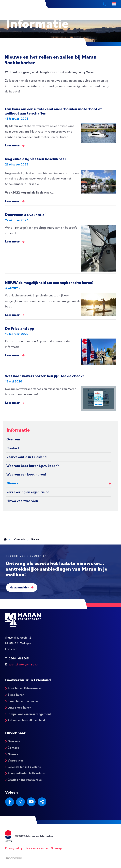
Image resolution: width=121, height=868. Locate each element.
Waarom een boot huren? (26, 474)
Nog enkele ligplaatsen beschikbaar (36, 159)
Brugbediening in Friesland (25, 773)
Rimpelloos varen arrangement (28, 714)
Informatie (18, 430)
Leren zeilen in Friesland (23, 767)
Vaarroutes (14, 760)
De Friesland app (19, 328)
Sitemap (56, 848)
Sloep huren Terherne (21, 701)
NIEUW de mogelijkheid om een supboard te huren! (49, 282)
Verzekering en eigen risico (28, 492)
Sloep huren (15, 695)
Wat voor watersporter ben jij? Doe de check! (44, 376)
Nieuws (12, 483)
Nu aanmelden (22, 587)
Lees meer (15, 145)
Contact (13, 448)
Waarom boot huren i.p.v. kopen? (33, 466)
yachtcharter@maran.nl (24, 664)
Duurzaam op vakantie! (25, 214)
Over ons (13, 439)
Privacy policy (14, 848)
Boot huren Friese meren (24, 688)
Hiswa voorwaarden (22, 501)
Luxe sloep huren (18, 707)
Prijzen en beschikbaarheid (25, 720)
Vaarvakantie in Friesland (26, 457)
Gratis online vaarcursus (23, 780)
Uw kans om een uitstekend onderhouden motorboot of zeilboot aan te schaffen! (53, 111)
